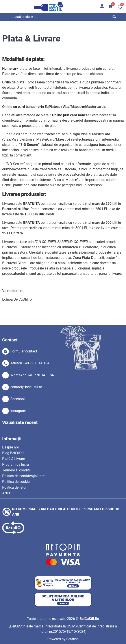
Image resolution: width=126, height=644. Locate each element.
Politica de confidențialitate (23, 476)
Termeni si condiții (16, 470)
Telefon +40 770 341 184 (30, 363)
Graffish (72, 639)
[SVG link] (49, 7)
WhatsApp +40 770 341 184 (32, 375)
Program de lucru (16, 464)
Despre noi (10, 447)
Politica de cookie (16, 482)
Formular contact (24, 351)
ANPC (7, 493)
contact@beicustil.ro (26, 387)
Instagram (18, 411)
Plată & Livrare (14, 459)
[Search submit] (115, 17)
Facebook (18, 399)
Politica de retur (14, 487)
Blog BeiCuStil (13, 453)
